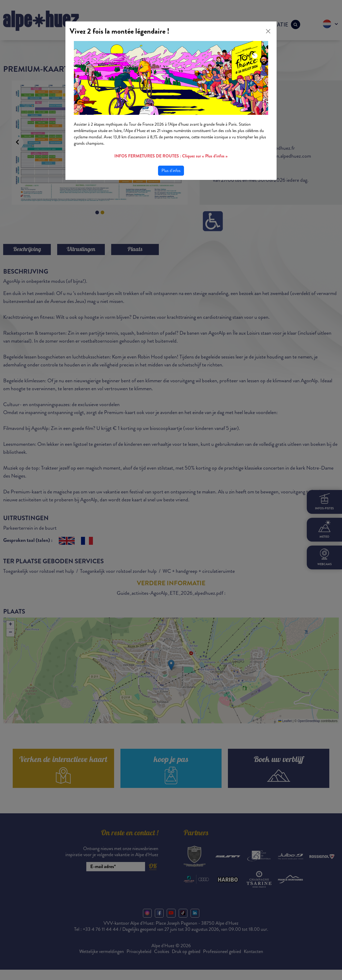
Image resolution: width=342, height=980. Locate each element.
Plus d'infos (171, 171)
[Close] (268, 31)
